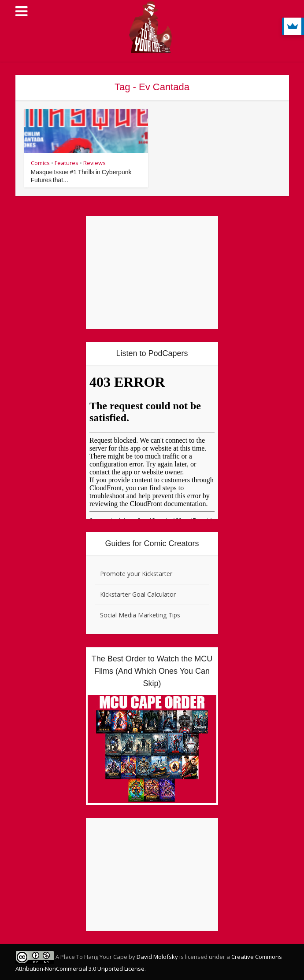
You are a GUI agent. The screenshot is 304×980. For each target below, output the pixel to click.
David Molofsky (157, 957)
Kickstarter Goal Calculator (138, 594)
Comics (40, 163)
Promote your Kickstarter (136, 574)
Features (67, 163)
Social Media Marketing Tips (140, 615)
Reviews (95, 163)
